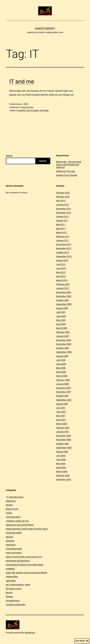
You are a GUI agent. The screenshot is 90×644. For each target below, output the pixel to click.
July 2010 (61, 264)
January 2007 (63, 432)
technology (44, 110)
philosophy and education (18, 561)
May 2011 (61, 225)
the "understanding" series (18, 585)
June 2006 (61, 460)
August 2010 (62, 260)
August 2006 (62, 452)
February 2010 (63, 284)
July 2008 (61, 360)
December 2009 (64, 292)
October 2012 (62, 217)
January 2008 (63, 384)
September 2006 (64, 448)
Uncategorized (13, 601)
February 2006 (63, 476)
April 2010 (61, 276)
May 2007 (61, 416)
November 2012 (64, 213)
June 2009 (61, 316)
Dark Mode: (82, 641)
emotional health (14, 533)
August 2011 (62, 221)
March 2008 (62, 376)
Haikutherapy (45, 28)
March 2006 (62, 472)
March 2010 (62, 280)
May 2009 (61, 320)
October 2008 (62, 348)
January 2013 (63, 205)
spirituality (11, 581)
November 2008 (64, 344)
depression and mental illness (20, 525)
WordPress (30, 633)
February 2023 (63, 197)
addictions (11, 501)
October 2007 (62, 396)
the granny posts (14, 589)
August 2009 (62, 308)
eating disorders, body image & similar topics (27, 529)
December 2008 (64, 340)
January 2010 (63, 288)
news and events (14, 553)
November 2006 (64, 440)
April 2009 (61, 324)
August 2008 (62, 356)
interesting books (14, 549)
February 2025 (63, 193)
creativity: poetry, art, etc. (18, 521)
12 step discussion (15, 497)
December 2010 (64, 244)
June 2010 (61, 268)
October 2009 (62, 300)
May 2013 (61, 201)
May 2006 (61, 464)
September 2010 (64, 256)
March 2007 (62, 424)
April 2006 (61, 468)
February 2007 (63, 428)
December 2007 (64, 388)
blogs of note (28, 107)
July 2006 (61, 456)
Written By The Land (66, 171)
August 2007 (62, 404)
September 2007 (64, 400)
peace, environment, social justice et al (24, 557)
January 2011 (63, 240)
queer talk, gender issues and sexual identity (26, 573)
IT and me (22, 82)
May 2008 (61, 368)
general (9, 537)
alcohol (9, 505)
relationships (12, 577)
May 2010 (61, 272)
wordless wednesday (16, 605)
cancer (9, 513)
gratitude (10, 541)
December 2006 (64, 436)
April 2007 (61, 420)
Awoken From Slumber (67, 175)
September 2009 (64, 304)
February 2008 (63, 380)
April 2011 (61, 229)
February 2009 (63, 332)
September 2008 (64, 352)
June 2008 (61, 364)
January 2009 (63, 336)
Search (9, 156)
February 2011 (63, 237)
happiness (11, 545)
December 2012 (64, 209)
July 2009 (61, 312)
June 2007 (61, 412)
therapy (9, 597)
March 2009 (62, 328)
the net (9, 593)
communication (13, 517)
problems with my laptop (28, 110)
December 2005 (64, 480)
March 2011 (62, 233)
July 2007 (61, 408)
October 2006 (62, 444)
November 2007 (64, 392)
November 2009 (64, 296)
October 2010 (62, 252)
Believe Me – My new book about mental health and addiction (69, 165)
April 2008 (61, 372)
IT (17, 110)
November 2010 (64, 248)
